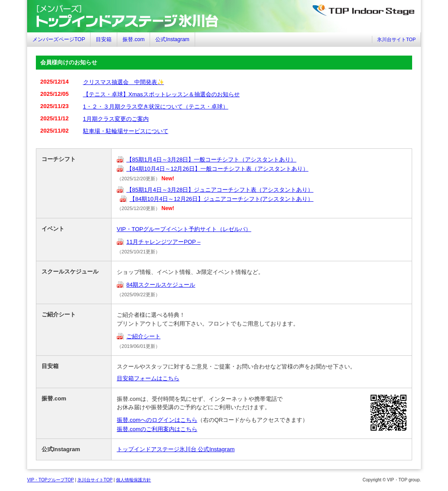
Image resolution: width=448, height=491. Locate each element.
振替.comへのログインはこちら (157, 420)
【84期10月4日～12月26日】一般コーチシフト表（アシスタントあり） (217, 169)
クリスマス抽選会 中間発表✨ (124, 82)
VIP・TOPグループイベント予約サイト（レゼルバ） (184, 229)
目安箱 (104, 39)
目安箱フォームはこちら (148, 378)
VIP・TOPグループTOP (51, 480)
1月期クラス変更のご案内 (116, 119)
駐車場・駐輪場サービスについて (126, 131)
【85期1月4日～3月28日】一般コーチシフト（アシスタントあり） (212, 160)
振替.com (133, 39)
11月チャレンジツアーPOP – (164, 242)
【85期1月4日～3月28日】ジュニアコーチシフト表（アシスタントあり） (220, 190)
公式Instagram (172, 39)
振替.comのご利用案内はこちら (157, 429)
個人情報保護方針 (133, 480)
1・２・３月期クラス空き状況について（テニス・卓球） (156, 107)
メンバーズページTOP (59, 39)
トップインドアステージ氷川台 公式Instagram (176, 449)
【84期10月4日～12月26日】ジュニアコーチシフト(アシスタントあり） (221, 199)
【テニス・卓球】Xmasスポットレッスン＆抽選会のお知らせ (161, 94)
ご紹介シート (143, 336)
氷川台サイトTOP (396, 39)
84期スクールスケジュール (161, 285)
